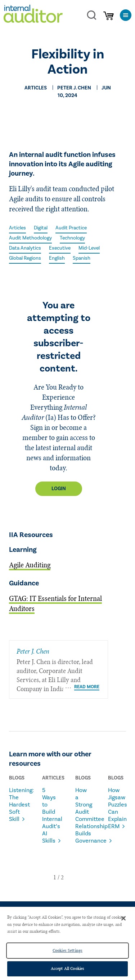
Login (59, 489)
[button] (55, 877)
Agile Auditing (30, 565)
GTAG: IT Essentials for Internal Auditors (55, 603)
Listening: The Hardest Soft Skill (17, 805)
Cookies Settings (67, 950)
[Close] (123, 918)
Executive (60, 248)
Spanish (82, 258)
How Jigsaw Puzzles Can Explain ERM (116, 808)
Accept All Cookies (67, 968)
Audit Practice (71, 228)
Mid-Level (89, 248)
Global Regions (25, 258)
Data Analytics (25, 248)
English (57, 258)
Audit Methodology (30, 238)
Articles (17, 228)
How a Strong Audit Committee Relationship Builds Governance (83, 816)
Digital (41, 228)
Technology (72, 238)
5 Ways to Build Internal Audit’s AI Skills (50, 816)
